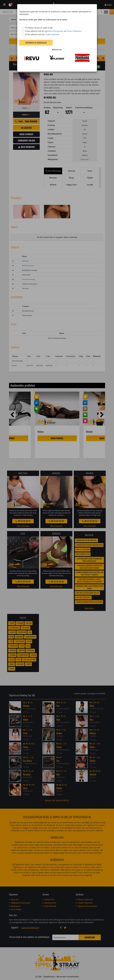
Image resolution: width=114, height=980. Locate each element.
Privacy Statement (74, 31)
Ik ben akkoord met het (41, 34)
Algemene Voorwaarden (54, 31)
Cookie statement (52, 34)
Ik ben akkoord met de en (52, 31)
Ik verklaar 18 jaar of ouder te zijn (37, 28)
